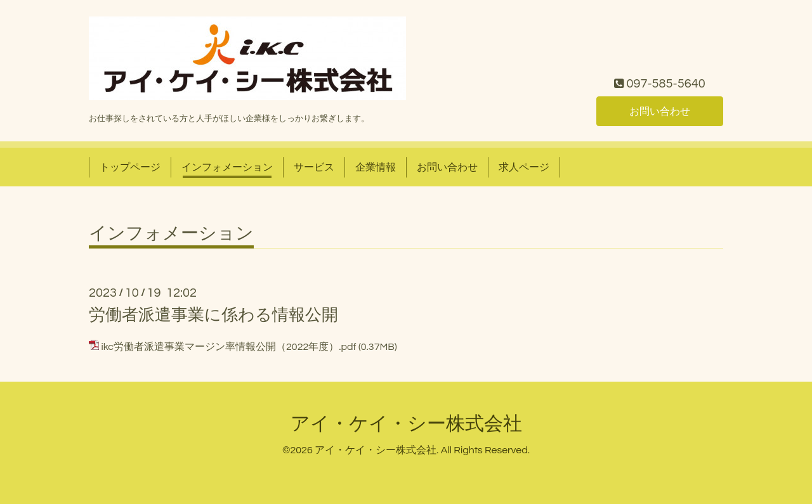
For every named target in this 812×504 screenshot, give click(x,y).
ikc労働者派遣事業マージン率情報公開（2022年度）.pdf (228, 347)
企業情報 (376, 167)
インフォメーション (227, 167)
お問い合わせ (660, 112)
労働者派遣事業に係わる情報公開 (213, 315)
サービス (314, 167)
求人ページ (524, 167)
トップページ (130, 167)
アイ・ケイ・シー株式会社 (406, 424)
